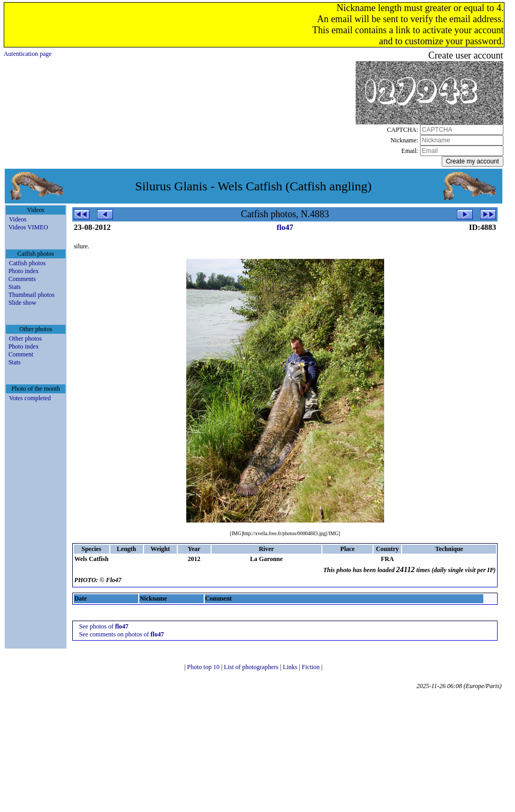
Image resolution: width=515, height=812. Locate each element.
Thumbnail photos (32, 295)
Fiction (312, 667)
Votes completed (30, 398)
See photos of (104, 626)
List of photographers (252, 667)
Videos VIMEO (28, 227)
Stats (15, 287)
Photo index (24, 271)
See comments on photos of (122, 634)
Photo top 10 (204, 667)
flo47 (285, 227)
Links (291, 667)
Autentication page (28, 54)
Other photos (25, 339)
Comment (21, 354)
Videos (18, 219)
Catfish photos (27, 263)
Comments (22, 279)
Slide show (22, 303)
